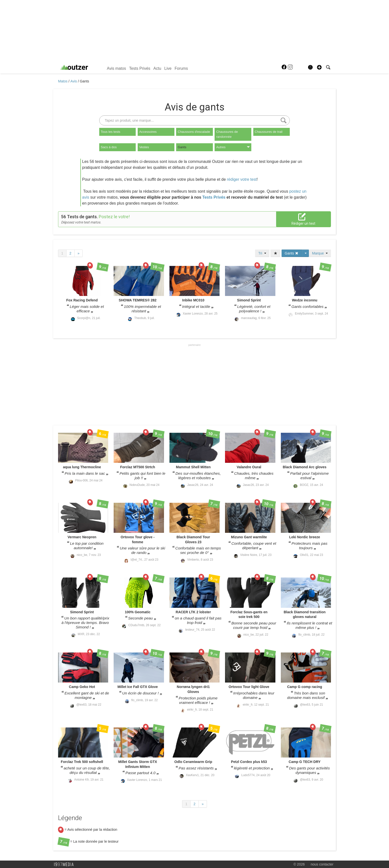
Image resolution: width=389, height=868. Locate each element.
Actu (157, 68)
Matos (63, 81)
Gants (84, 81)
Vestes (144, 147)
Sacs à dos (109, 147)
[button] (319, 67)
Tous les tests (111, 132)
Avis (74, 81)
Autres (233, 147)
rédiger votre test (242, 179)
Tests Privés (140, 68)
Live (168, 68)
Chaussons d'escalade (194, 132)
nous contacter (322, 864)
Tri (262, 253)
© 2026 (299, 864)
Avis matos (116, 68)
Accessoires (148, 132)
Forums (181, 68)
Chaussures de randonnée (227, 134)
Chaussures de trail (269, 132)
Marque (320, 253)
